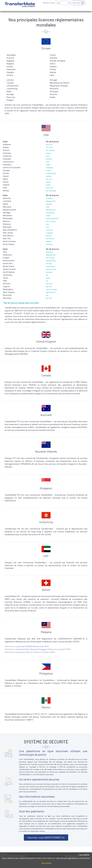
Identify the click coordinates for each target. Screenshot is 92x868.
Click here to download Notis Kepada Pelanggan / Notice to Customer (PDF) (38, 649)
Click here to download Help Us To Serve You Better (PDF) (30, 652)
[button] (78, 3)
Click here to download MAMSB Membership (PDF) (27, 646)
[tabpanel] (46, 78)
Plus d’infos (46, 863)
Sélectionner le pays (49, 3)
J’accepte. (84, 855)
